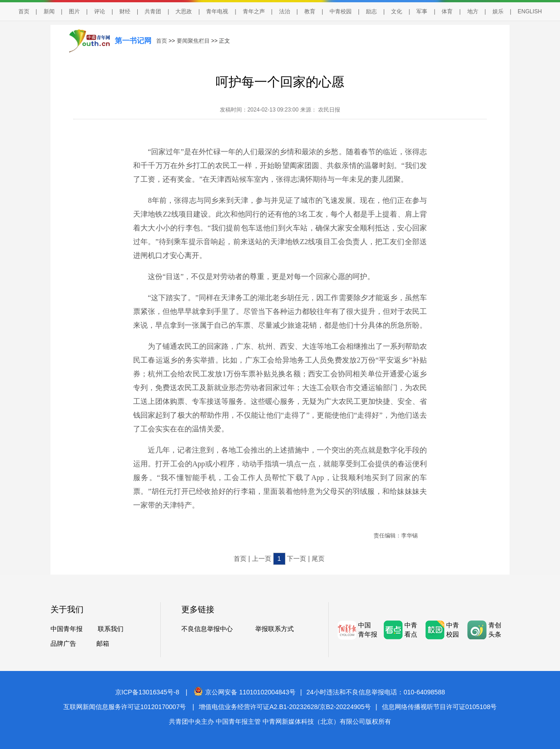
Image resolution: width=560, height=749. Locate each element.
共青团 (153, 11)
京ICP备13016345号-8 (147, 692)
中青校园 (341, 11)
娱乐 (498, 11)
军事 (422, 11)
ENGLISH (530, 11)
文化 (397, 11)
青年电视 (217, 11)
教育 (310, 11)
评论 (100, 11)
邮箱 (103, 643)
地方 (473, 11)
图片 (74, 11)
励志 (371, 11)
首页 (24, 11)
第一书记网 (133, 41)
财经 (125, 11)
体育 (447, 11)
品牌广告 (63, 643)
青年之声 (254, 11)
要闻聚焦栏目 (193, 41)
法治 (285, 11)
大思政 (184, 11)
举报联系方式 (274, 629)
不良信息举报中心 (207, 629)
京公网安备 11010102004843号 (245, 692)
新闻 (49, 11)
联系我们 (111, 629)
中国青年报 (67, 629)
